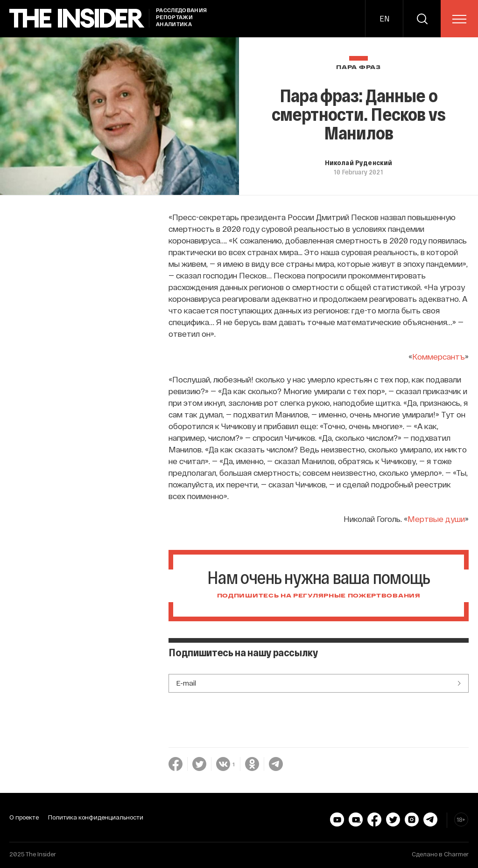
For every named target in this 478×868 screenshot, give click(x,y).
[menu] (459, 19)
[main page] (77, 18)
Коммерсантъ (439, 437)
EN (384, 18)
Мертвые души (436, 600)
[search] (422, 19)
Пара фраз (358, 67)
